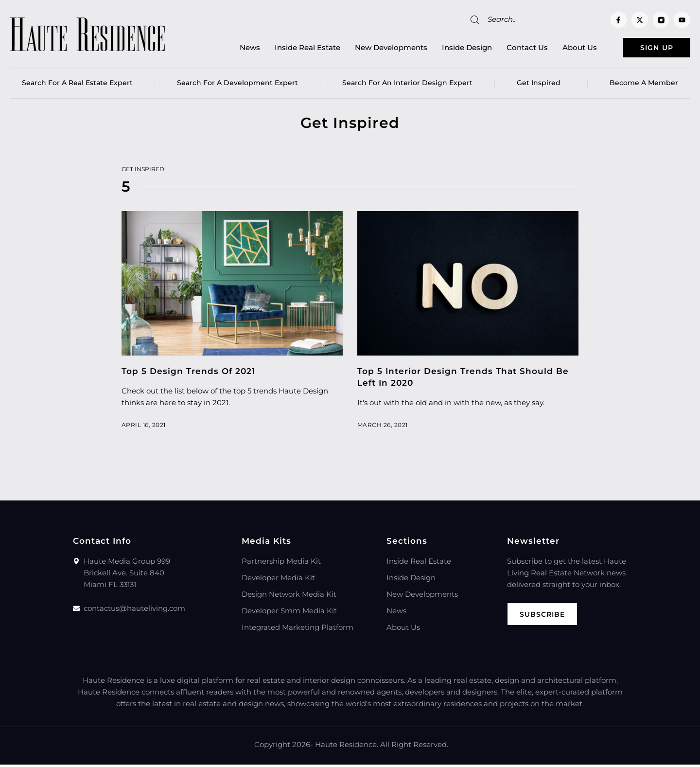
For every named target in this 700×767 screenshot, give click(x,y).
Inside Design (451, 49)
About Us (564, 49)
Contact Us (512, 49)
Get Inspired (541, 85)
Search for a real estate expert (77, 85)
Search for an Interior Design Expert (407, 85)
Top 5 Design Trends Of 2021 (188, 374)
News (234, 49)
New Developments (376, 49)
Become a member (644, 85)
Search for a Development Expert (237, 85)
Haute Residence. (347, 747)
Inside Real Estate (292, 49)
